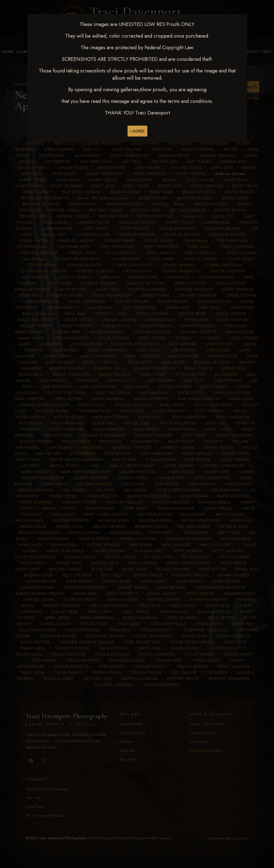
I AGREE (137, 131)
